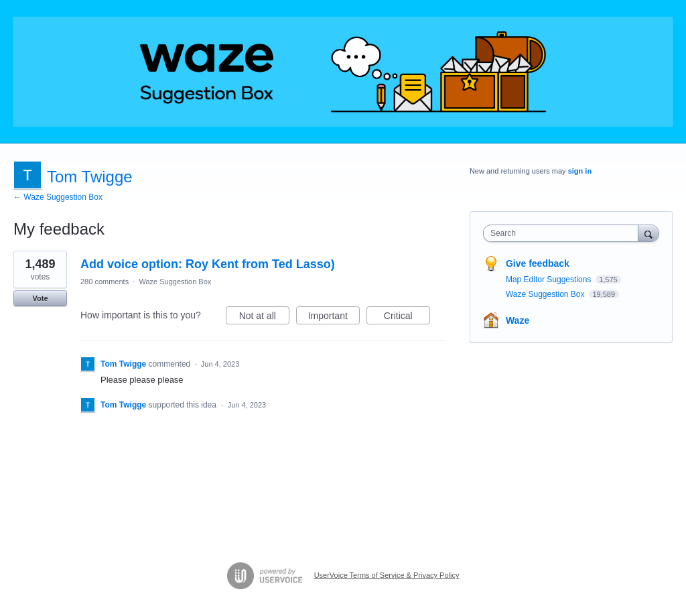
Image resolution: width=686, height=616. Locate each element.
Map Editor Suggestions (550, 280)
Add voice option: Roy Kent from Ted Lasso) (208, 264)
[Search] (648, 233)
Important (334, 318)
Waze (518, 320)
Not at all (264, 318)
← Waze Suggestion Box (58, 197)
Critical (407, 318)
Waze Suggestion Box (175, 282)
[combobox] (564, 233)
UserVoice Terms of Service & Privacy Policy (387, 575)
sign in (580, 171)
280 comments (105, 282)
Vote (40, 298)
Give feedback (538, 263)
